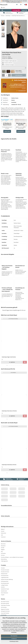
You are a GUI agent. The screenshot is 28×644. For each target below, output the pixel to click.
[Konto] (21, 5)
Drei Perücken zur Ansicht (20, 267)
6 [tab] (17, 365)
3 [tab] (11, 365)
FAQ (2, 551)
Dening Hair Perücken (5, 611)
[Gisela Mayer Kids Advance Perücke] (14, 447)
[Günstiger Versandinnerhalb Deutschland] (7, 13)
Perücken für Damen (5, 570)
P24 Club (3, 555)
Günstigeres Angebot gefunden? (10, 61)
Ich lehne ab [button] (14, 639)
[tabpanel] (14, 341)
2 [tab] (9, 365)
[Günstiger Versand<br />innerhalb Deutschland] (7, 479)
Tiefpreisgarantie (4, 561)
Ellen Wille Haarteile (5, 604)
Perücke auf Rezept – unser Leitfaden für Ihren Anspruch (7, 290)
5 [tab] (15, 365)
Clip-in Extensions (5, 593)
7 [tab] (19, 365)
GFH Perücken (4, 607)
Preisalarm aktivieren (8, 63)
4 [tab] (13, 365)
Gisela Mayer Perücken (5, 605)
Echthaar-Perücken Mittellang (7, 579)
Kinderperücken (4, 574)
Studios (3, 8)
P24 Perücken (4, 615)
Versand (3, 531)
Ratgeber (3, 550)
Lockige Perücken (4, 585)
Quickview (12, 362)
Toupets (3, 595)
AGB (2, 535)
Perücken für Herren (5, 572)
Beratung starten (21, 131)
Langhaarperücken (5, 578)
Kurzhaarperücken (5, 576)
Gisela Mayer (8, 16)
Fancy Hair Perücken (5, 613)
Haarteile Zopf (4, 591)
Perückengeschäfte (16, 10)
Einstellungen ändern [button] (14, 641)
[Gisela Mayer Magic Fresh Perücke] (14, 339)
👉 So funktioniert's (21, 91)
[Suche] (24, 10)
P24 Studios (3, 553)
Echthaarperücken (5, 581)
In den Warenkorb (19, 75)
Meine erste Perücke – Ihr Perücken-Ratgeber (7, 267)
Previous (2, 341)
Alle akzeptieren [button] (14, 636)
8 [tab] (21, 365)
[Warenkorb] (25, 5)
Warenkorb (3, 546)
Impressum (3, 537)
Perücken (2, 16)
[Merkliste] (17, 5)
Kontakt (3, 548)
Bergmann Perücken (5, 609)
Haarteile (3, 587)
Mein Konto (3, 544)
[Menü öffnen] (2, 10)
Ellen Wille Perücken (5, 602)
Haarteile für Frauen (5, 589)
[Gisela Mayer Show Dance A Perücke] (14, 393)
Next (26, 341)
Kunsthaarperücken (5, 583)
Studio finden (7, 131)
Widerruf (3, 529)
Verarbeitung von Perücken (20, 289)
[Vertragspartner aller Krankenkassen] (21, 13)
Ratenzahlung (4, 559)
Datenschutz (4, 533)
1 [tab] (7, 365)
